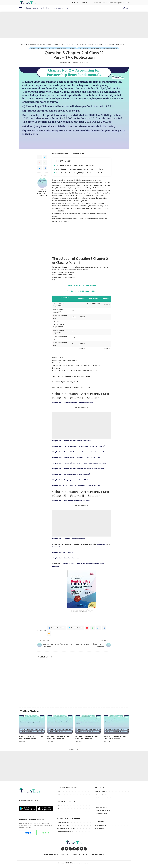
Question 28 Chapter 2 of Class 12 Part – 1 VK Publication (42, 193)
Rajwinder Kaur (66, 62)
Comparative (102, 547)
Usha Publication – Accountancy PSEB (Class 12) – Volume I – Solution (81, 169)
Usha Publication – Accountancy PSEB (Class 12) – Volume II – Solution (81, 173)
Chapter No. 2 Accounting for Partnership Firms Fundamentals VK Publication (53, 48)
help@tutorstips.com (116, 3)
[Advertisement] (74, 25)
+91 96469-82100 (100, 3)
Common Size (61, 549)
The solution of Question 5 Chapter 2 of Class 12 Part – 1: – (77, 165)
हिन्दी (127, 3)
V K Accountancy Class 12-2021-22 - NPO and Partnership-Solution (98, 48)
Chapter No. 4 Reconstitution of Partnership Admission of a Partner (42, 732)
